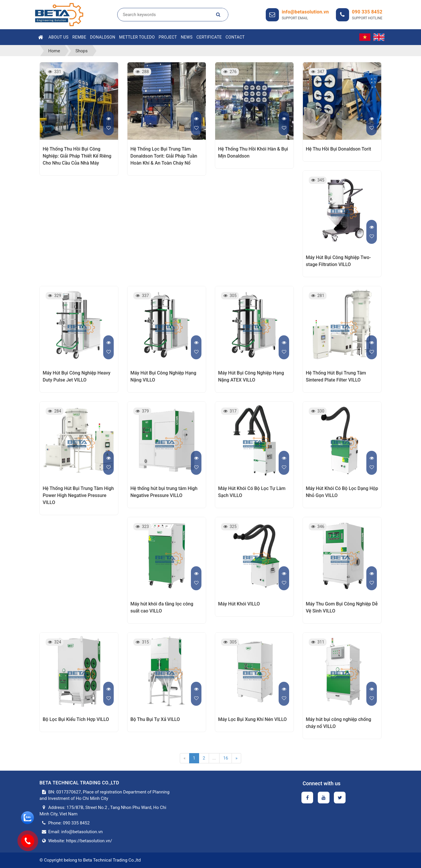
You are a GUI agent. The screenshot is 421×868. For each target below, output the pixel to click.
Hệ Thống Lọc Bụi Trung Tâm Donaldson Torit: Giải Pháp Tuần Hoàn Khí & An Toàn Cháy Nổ (164, 156)
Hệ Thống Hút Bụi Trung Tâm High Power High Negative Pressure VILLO (78, 495)
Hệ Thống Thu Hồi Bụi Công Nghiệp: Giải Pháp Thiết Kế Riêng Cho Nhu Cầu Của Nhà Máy (77, 156)
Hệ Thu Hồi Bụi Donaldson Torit (338, 149)
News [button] (187, 37)
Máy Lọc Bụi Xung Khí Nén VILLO (252, 719)
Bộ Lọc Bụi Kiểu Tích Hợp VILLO (76, 719)
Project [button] (168, 37)
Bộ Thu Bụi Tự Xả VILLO (155, 719)
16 (226, 758)
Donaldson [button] (103, 37)
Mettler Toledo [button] (137, 37)
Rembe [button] (80, 37)
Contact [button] (235, 37)
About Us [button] (59, 37)
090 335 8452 (367, 12)
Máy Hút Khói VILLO (239, 604)
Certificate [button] (209, 37)
